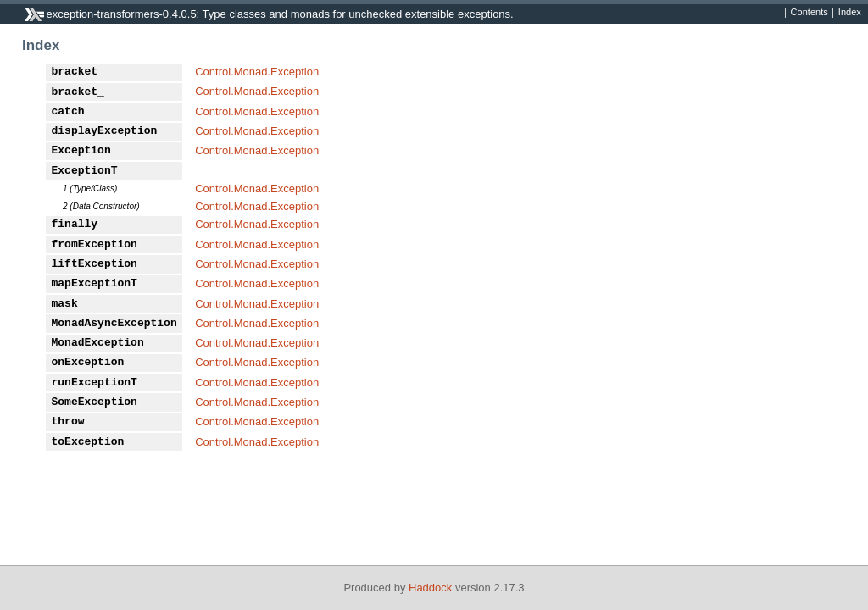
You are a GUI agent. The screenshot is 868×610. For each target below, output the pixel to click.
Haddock (430, 588)
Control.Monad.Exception (257, 72)
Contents (810, 13)
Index (850, 13)
